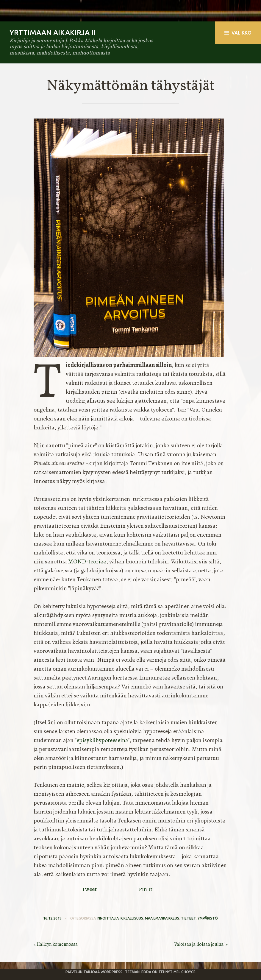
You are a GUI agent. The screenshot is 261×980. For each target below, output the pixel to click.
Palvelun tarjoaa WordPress (94, 972)
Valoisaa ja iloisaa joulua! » (201, 944)
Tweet (89, 889)
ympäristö (208, 918)
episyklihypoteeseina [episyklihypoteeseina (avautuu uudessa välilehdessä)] (102, 740)
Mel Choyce (185, 972)
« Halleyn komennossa (56, 944)
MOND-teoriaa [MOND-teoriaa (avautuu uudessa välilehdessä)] (87, 561)
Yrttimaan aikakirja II (53, 33)
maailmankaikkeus (162, 918)
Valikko (238, 33)
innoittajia (108, 918)
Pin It (146, 889)
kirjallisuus (132, 918)
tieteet (188, 918)
